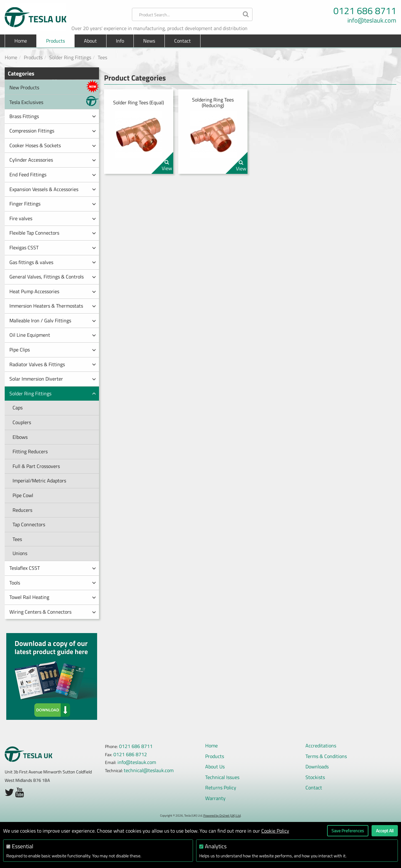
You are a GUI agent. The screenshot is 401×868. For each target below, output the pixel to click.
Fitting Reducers (30, 451)
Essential (23, 846)
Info (120, 41)
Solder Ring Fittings (70, 57)
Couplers (22, 422)
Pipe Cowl (23, 495)
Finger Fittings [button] (53, 204)
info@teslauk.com (372, 20)
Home (21, 41)
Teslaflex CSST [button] (53, 568)
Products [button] (55, 41)
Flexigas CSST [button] (53, 247)
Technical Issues (222, 777)
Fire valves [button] (53, 218)
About (90, 41)
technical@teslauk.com (149, 770)
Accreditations (321, 746)
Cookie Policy (275, 831)
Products (33, 57)
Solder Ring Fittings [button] (53, 393)
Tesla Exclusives (54, 101)
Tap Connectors (29, 524)
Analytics (216, 846)
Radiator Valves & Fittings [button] (53, 364)
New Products (54, 86)
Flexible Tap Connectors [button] (53, 233)
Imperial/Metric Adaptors (39, 481)
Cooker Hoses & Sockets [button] (53, 145)
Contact (182, 41)
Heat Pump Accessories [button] (53, 291)
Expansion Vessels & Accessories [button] (53, 189)
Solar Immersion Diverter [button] (53, 379)
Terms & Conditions (326, 756)
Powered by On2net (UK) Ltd (222, 816)
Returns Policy (221, 787)
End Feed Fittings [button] (53, 174)
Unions (20, 553)
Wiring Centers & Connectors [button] (53, 612)
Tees (102, 57)
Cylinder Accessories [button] (53, 160)
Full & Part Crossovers (36, 466)
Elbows (20, 437)
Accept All (385, 831)
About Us (215, 767)
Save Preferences (348, 831)
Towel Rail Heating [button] (53, 597)
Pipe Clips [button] (53, 350)
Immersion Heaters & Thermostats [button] (53, 306)
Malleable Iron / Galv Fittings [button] (53, 320)
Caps (18, 408)
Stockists (315, 777)
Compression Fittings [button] (53, 131)
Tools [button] (53, 583)
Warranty (215, 798)
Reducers (22, 510)
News (149, 41)
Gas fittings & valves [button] (53, 262)
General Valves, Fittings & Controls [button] (53, 277)
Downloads (317, 767)
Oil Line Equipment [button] (53, 335)
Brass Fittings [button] (53, 116)
